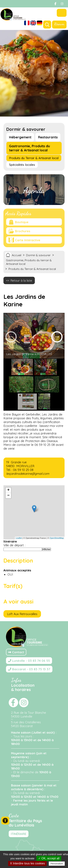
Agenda (34, 190)
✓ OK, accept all (49, 858)
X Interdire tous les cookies (27, 863)
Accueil (17, 255)
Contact (16, 652)
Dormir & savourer (38, 255)
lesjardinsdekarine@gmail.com (28, 474)
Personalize (57, 864)
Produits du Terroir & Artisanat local (34, 158)
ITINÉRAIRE (19, 834)
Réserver (59, 24)
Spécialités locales (22, 165)
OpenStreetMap (57, 538)
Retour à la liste (21, 280)
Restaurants (48, 137)
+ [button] (8, 490)
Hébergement (20, 137)
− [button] (8, 496)
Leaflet (19, 538)
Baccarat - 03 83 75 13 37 (29, 669)
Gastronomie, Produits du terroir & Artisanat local (29, 148)
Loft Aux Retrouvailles (22, 614)
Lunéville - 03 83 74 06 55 (29, 661)
